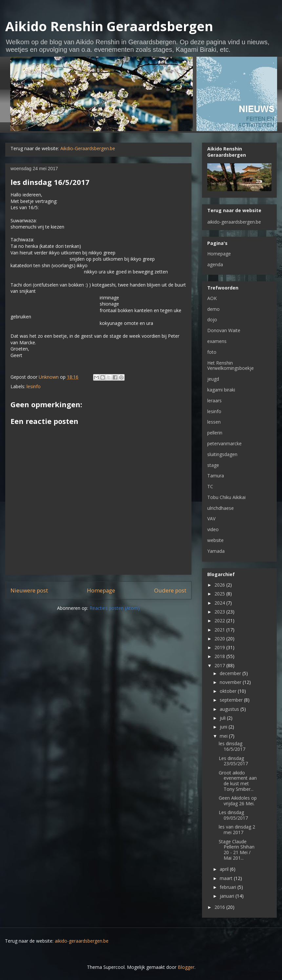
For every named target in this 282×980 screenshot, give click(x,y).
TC (210, 486)
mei (224, 736)
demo (213, 309)
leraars (214, 400)
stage (213, 465)
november (231, 682)
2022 (220, 620)
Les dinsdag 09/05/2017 (233, 815)
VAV (211, 519)
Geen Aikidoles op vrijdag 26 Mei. (238, 801)
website (215, 540)
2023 (220, 612)
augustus (230, 709)
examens (217, 341)
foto (212, 352)
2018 (220, 656)
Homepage (101, 590)
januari (228, 896)
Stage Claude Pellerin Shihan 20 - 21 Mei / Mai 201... (237, 850)
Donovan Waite (224, 330)
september (232, 700)
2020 (220, 639)
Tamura (216, 476)
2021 (220, 630)
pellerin (215, 433)
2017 (220, 665)
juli (223, 718)
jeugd (213, 379)
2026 (220, 585)
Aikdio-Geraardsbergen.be (88, 148)
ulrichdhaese (221, 508)
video (213, 529)
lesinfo (34, 386)
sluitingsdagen (222, 454)
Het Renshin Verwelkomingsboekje (231, 366)
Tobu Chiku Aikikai (226, 497)
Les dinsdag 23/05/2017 (233, 761)
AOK (212, 298)
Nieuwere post (29, 590)
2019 (220, 647)
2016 (220, 907)
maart (227, 878)
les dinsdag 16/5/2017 (232, 746)
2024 (220, 603)
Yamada (216, 551)
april (225, 869)
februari (229, 887)
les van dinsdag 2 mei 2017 (237, 830)
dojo (212, 320)
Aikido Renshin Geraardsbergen (109, 26)
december (231, 673)
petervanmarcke (224, 443)
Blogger (186, 967)
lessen (214, 422)
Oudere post (170, 590)
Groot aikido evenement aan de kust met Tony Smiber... (238, 781)
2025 (220, 594)
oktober (229, 691)
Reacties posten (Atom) (115, 608)
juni (224, 727)
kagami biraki (221, 390)
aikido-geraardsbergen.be (234, 222)
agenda (215, 264)
